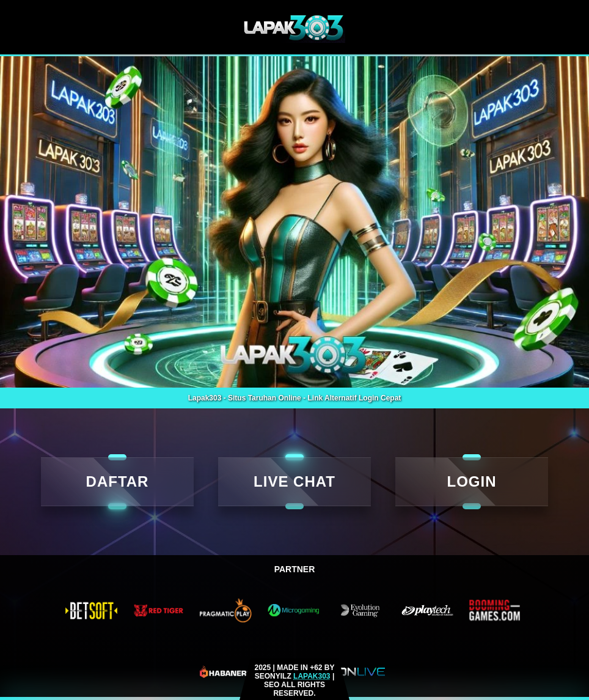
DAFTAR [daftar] (118, 481)
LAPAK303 (312, 676)
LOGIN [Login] (472, 481)
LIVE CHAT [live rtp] (294, 481)
